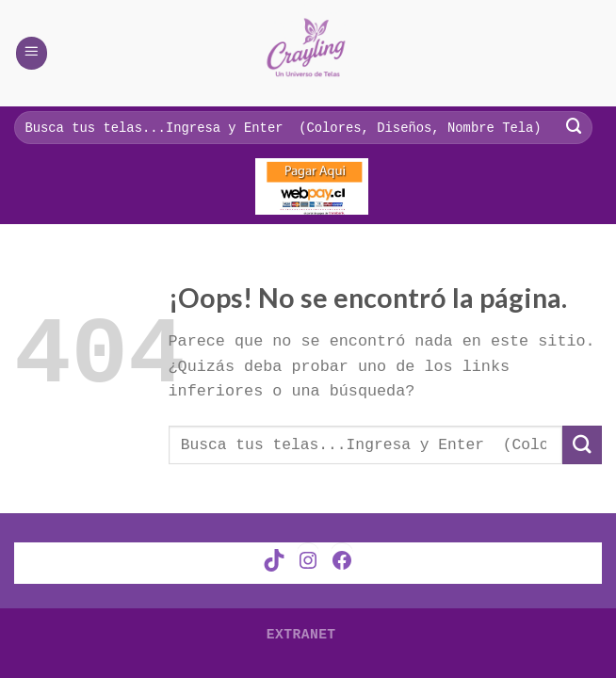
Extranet (301, 632)
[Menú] (32, 53)
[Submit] (582, 445)
